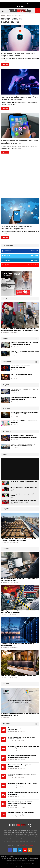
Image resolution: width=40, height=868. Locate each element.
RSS (33, 864)
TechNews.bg (6, 543)
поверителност (26, 864)
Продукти (6, 385)
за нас (9, 4)
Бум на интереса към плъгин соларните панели (18, 676)
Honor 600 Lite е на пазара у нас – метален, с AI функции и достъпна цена (25, 343)
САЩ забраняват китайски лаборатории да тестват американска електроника (20, 612)
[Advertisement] (20, 177)
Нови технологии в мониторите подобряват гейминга (21, 367)
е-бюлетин (29, 4)
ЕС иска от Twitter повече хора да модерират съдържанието (16, 227)
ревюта (6, 338)
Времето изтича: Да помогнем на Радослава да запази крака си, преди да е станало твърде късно (19, 329)
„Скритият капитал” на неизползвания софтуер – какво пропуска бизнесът (21, 813)
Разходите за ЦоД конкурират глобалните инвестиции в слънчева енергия (22, 756)
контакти (15, 4)
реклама (22, 4)
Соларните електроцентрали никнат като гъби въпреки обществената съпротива (24, 747)
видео (5, 455)
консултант (7, 362)
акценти (6, 509)
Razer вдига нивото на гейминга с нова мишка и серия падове (23, 398)
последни (6, 724)
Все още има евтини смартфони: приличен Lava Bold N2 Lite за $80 (24, 413)
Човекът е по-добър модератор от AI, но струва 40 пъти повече (19, 98)
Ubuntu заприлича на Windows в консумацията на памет (21, 375)
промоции (7, 408)
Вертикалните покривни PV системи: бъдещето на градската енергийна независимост (20, 540)
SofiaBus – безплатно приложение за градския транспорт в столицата (23, 445)
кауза (5, 299)
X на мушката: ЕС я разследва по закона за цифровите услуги (19, 142)
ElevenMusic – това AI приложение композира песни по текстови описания (24, 436)
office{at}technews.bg (26, 845)
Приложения (8, 431)
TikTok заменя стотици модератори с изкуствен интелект (18, 54)
